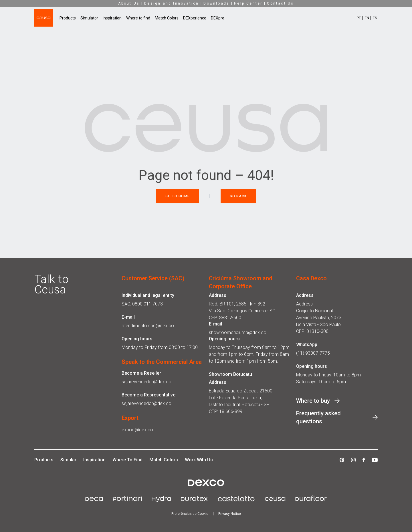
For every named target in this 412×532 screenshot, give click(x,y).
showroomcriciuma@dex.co (238, 332)
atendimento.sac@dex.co (148, 326)
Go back (238, 196)
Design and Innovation (172, 3)
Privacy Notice (230, 514)
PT (359, 18)
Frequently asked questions (318, 417)
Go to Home (178, 196)
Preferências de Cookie (190, 514)
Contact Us (280, 3)
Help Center (248, 3)
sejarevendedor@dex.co (146, 382)
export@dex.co (137, 430)
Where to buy (313, 401)
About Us (129, 3)
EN (367, 18)
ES (375, 18)
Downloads (216, 3)
